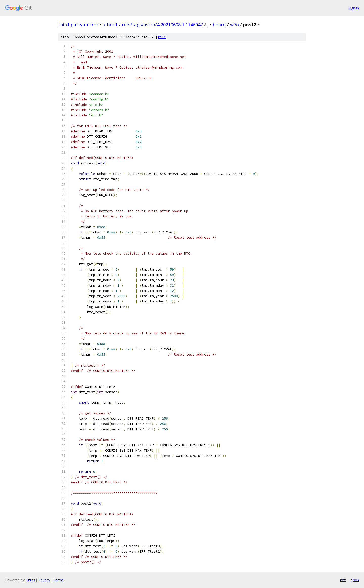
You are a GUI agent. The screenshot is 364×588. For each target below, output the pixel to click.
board (219, 25)
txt (343, 580)
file (162, 37)
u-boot (110, 25)
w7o (234, 25)
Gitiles (30, 580)
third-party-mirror (78, 25)
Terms (58, 580)
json (355, 580)
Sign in (354, 8)
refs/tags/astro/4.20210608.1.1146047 (162, 25)
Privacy (44, 580)
